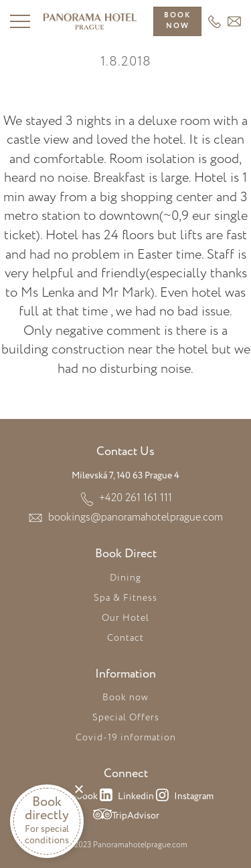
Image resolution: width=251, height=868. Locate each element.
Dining (125, 578)
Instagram (184, 797)
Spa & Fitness (125, 598)
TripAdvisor (125, 817)
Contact (125, 638)
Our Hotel (125, 618)
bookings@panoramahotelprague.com (136, 518)
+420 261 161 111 (215, 22)
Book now (125, 698)
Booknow (177, 21)
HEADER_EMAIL (234, 21)
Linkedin (126, 797)
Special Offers (126, 718)
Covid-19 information (126, 738)
